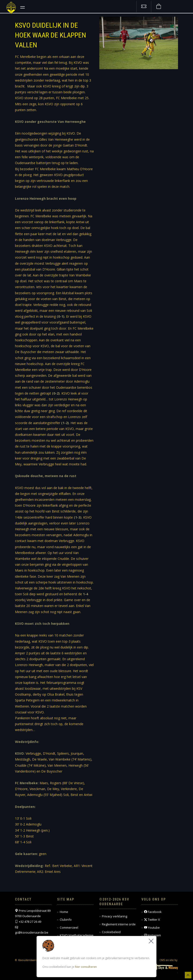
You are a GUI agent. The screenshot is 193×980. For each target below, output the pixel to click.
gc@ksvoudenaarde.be (32, 932)
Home (64, 912)
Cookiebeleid (111, 932)
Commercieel (69, 927)
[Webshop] (159, 7)
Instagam (152, 935)
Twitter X (152, 920)
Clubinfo (66, 920)
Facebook (153, 912)
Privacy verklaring (115, 916)
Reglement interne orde (119, 924)
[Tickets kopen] (144, 7)
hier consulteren (86, 967)
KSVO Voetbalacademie (77, 935)
